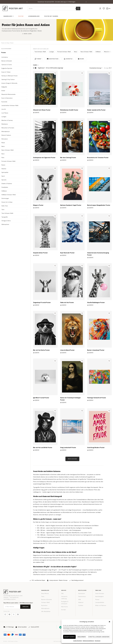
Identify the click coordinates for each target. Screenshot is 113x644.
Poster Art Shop (5, 43)
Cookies (81, 605)
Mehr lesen (28, 34)
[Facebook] (9, 614)
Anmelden (25, 607)
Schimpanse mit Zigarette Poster (44, 158)
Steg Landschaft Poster (68, 448)
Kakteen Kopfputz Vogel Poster (71, 205)
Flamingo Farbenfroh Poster (97, 398)
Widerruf (81, 602)
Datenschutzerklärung (88, 641)
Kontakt (64, 610)
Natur (76, 52)
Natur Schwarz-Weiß (86, 52)
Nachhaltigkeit (99, 596)
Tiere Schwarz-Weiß (40, 52)
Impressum (98, 641)
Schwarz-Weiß (45, 602)
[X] (14, 614)
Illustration (44, 605)
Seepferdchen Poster (40, 253)
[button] (109, 622)
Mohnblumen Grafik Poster (69, 110)
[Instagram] (5, 614)
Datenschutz (82, 596)
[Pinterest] (18, 614)
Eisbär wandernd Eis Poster (96, 110)
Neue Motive (45, 593)
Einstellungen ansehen (99, 637)
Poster (4, 53)
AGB (80, 599)
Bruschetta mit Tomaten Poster (98, 158)
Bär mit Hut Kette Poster (41, 350)
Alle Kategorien (6, 49)
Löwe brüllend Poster (67, 350)
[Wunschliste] (104, 8)
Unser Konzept (100, 593)
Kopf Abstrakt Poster (67, 253)
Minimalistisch (45, 608)
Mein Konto (65, 607)
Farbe (36, 65)
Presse (97, 599)
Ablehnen (82, 637)
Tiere (43, 596)
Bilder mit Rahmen (101, 605)
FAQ (62, 593)
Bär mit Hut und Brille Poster (43, 448)
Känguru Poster (38, 205)
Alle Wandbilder (46, 611)
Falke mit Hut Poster (67, 303)
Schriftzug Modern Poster (96, 448)
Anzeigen (107, 68)
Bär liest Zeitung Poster (68, 158)
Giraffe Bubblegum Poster (96, 303)
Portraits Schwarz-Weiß (64, 52)
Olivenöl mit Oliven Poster (42, 110)
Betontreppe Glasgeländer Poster (99, 205)
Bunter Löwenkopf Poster (96, 350)
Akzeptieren (69, 637)
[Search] (78, 8)
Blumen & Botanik (47, 599)
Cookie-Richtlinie (78, 641)
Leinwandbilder (100, 602)
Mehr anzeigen (72, 459)
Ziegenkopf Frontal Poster (42, 303)
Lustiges (52, 52)
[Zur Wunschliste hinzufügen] (55, 73)
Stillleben (98, 52)
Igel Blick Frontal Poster (41, 398)
